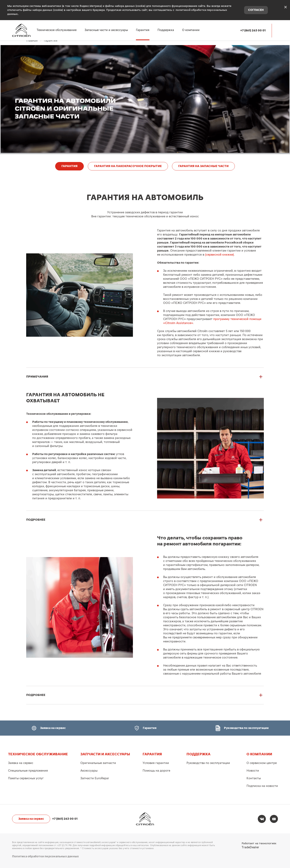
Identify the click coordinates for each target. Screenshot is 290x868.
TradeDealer (250, 847)
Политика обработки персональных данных (45, 856)
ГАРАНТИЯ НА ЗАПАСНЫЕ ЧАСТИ (203, 166)
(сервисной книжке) (220, 255)
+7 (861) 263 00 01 (253, 30)
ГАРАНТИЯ (69, 166)
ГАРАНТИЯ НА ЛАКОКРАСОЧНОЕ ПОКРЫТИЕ (128, 166)
